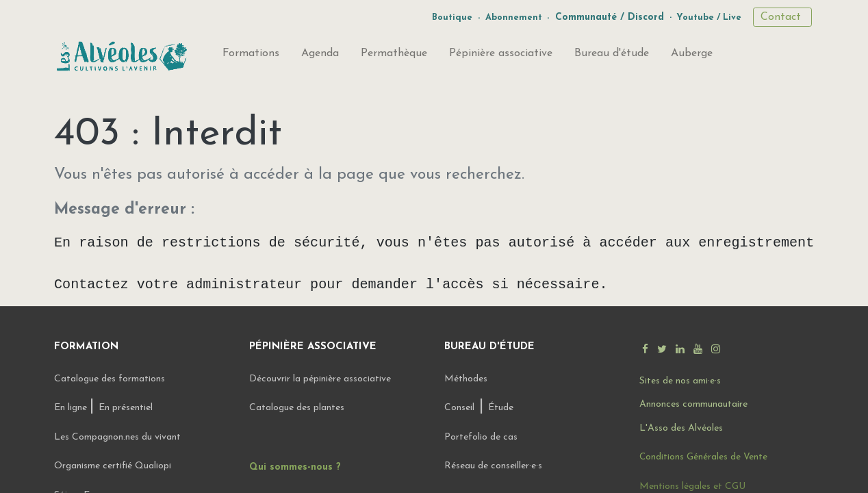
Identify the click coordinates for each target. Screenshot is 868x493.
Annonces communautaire (693, 404)
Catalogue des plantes (297, 408)
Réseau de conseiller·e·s (493, 466)
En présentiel (126, 408)
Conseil (459, 408)
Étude (501, 408)
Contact (782, 17)
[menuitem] (251, 56)
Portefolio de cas (481, 437)
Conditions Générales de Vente (703, 457)
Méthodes (466, 379)
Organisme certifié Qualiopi (113, 466)
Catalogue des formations (110, 379)
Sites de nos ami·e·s (680, 381)
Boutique (452, 17)
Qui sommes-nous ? (295, 467)
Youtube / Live (709, 17)
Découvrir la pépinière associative (321, 379)
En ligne (72, 408)
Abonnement (514, 17)
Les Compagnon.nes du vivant (117, 437)
